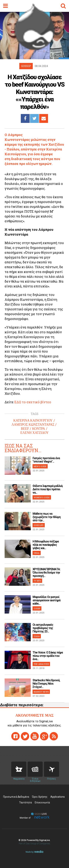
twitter (25, 736)
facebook (15, 736)
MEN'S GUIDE (40, 466)
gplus (44, 736)
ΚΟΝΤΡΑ (38, 429)
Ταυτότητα (25, 802)
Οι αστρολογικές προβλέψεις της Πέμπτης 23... (43, 628)
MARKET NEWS (41, 692)
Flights (52, 769)
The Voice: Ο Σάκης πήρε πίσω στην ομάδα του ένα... (48, 656)
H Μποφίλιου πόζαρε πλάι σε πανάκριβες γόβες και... (46, 545)
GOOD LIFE (39, 525)
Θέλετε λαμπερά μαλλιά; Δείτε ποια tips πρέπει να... (48, 489)
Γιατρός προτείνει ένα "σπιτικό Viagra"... (46, 460)
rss (54, 736)
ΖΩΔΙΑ (37, 636)
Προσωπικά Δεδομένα (16, 797)
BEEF (25, 429)
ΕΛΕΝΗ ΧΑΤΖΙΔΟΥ (35, 433)
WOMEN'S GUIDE (42, 497)
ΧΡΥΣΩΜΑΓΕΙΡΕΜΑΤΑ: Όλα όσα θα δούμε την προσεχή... (46, 573)
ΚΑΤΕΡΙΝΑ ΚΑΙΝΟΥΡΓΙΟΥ (33, 420)
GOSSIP (37, 608)
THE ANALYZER (41, 664)
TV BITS (37, 581)
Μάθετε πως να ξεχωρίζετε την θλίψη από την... (47, 517)
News (35, 769)
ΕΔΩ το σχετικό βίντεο (33, 402)
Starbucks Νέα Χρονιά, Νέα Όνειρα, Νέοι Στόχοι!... (46, 684)
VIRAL (37, 553)
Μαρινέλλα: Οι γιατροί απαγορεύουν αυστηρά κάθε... (46, 600)
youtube (35, 736)
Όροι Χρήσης (40, 797)
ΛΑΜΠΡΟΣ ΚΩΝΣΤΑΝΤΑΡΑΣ (33, 425)
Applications (58, 797)
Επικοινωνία (42, 802)
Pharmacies (19, 769)
